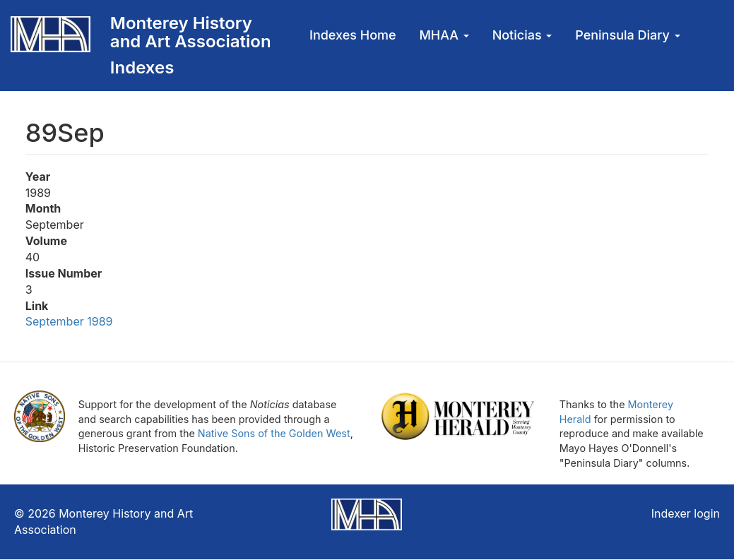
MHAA (444, 35)
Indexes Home (353, 35)
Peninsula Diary (627, 35)
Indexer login (686, 513)
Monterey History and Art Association (191, 32)
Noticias (522, 35)
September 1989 (69, 321)
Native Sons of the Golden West (274, 433)
